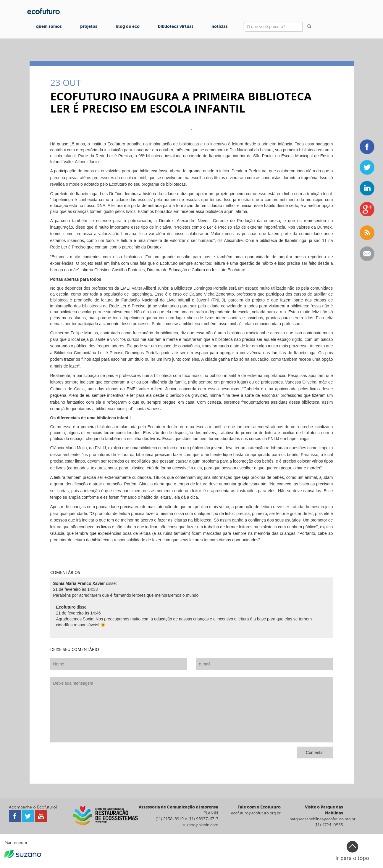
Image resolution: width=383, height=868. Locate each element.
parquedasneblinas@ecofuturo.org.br (323, 819)
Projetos (89, 27)
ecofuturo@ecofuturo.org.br (256, 813)
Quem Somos (49, 27)
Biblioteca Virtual (176, 27)
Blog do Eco (128, 27)
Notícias (220, 27)
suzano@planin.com (200, 825)
